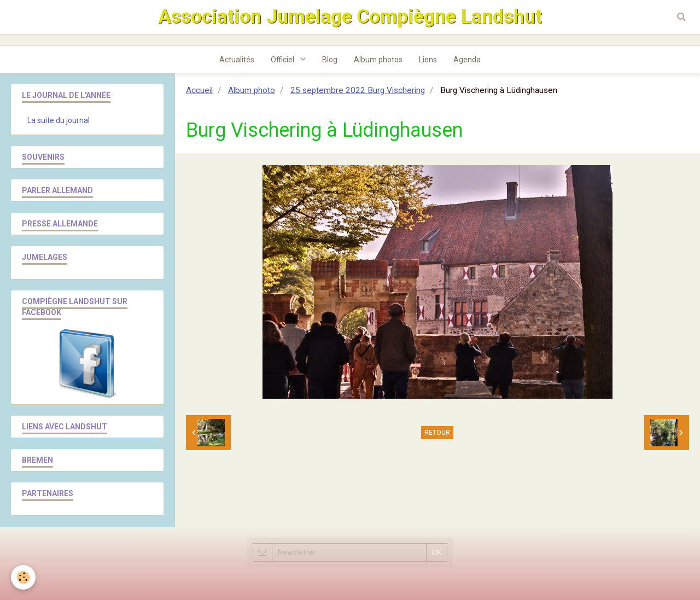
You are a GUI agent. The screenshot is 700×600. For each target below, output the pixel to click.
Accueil (199, 90)
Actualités (237, 60)
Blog (330, 60)
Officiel (283, 60)
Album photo (252, 90)
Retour (437, 433)
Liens (428, 60)
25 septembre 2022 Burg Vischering (358, 90)
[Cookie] (23, 577)
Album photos (378, 60)
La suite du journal (59, 120)
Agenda (467, 60)
